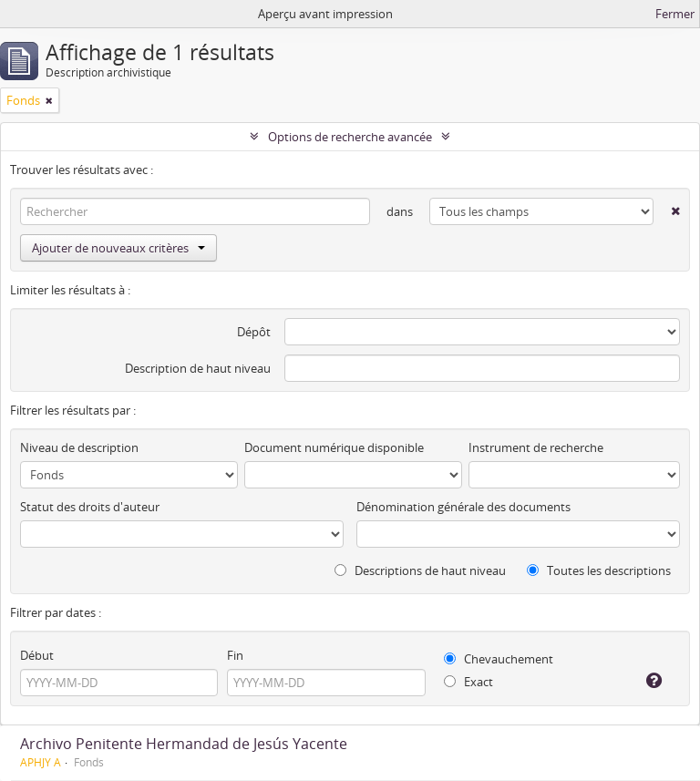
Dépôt (254, 332)
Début (37, 655)
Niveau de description (79, 447)
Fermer (675, 14)
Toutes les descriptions (599, 570)
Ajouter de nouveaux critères (118, 248)
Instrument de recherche (536, 447)
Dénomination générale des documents (463, 507)
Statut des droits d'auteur (90, 507)
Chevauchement (499, 659)
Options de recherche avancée (350, 137)
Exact (468, 682)
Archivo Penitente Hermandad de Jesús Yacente (184, 744)
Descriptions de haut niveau (420, 570)
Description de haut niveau (198, 368)
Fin (235, 655)
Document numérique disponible (334, 447)
